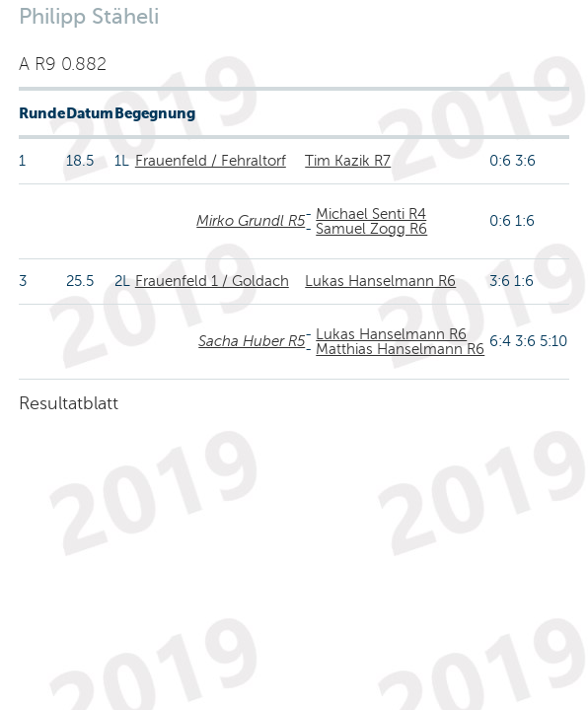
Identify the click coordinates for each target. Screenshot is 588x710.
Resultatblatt (69, 403)
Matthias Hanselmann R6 (400, 349)
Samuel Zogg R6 (371, 229)
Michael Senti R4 (371, 214)
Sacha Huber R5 (252, 341)
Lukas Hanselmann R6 (380, 281)
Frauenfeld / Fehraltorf (211, 161)
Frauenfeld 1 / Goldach (212, 281)
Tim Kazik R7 (348, 161)
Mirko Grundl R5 (251, 221)
